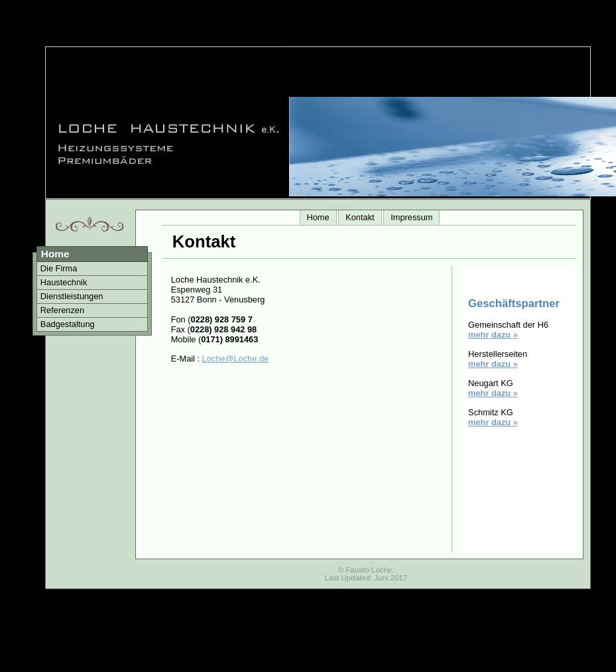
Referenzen (62, 310)
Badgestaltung (68, 324)
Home (318, 217)
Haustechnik (64, 282)
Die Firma (59, 268)
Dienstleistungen (72, 296)
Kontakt (360, 217)
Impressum (411, 217)
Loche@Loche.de (236, 359)
